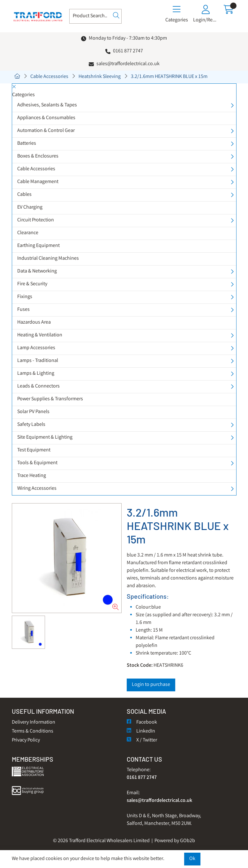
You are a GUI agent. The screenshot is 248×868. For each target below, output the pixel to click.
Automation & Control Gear (46, 131)
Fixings (25, 297)
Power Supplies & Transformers (50, 399)
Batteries (27, 144)
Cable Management (38, 182)
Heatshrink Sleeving (100, 77)
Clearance (28, 233)
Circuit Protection (36, 220)
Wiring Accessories (37, 489)
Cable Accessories (49, 77)
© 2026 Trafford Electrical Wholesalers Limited (101, 841)
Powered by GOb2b (175, 841)
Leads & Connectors (38, 386)
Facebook (142, 722)
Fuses (23, 310)
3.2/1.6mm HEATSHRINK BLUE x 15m (169, 77)
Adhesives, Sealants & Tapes (47, 105)
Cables (24, 195)
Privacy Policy (26, 740)
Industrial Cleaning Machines (48, 259)
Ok (192, 859)
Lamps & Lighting (36, 374)
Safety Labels (31, 425)
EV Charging (30, 207)
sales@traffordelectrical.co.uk (128, 64)
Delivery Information (34, 722)
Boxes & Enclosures (38, 156)
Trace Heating (32, 476)
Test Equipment (34, 450)
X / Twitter (142, 740)
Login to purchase (151, 685)
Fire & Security (32, 284)
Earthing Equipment (38, 246)
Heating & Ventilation (40, 335)
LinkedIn (141, 731)
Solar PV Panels (33, 412)
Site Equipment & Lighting (45, 438)
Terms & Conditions (33, 731)
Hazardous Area (34, 323)
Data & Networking (37, 271)
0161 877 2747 (128, 51)
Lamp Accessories (36, 348)
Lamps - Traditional (38, 361)
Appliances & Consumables (46, 118)
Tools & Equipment (37, 463)
